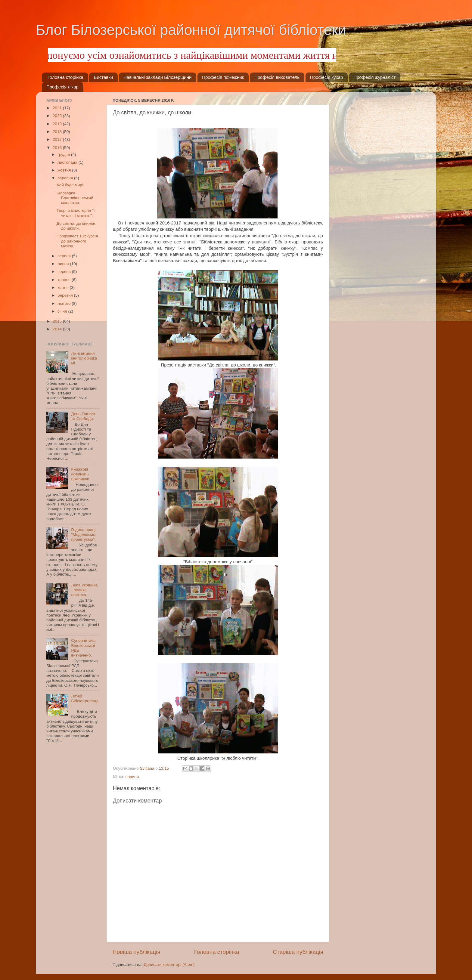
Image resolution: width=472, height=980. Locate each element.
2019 (58, 124)
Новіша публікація (137, 952)
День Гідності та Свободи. (84, 416)
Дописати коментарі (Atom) (169, 965)
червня (65, 272)
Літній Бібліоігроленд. (85, 701)
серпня (65, 256)
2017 (58, 139)
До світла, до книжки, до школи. (77, 226)
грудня (64, 155)
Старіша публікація (298, 952)
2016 (58, 148)
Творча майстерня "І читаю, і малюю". (76, 213)
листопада (68, 162)
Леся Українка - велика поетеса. (84, 590)
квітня (64, 288)
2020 (58, 116)
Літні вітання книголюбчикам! (84, 358)
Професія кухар (327, 77)
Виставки (103, 77)
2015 (58, 321)
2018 (58, 132)
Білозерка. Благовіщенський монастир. (75, 198)
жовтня (65, 170)
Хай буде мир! (70, 185)
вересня (66, 178)
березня (66, 295)
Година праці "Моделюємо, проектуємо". (84, 535)
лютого (65, 303)
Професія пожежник (223, 77)
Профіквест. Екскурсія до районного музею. (77, 241)
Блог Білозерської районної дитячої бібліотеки (191, 30)
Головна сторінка (65, 77)
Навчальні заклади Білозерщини (157, 77)
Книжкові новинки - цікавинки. (81, 474)
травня (65, 280)
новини (132, 777)
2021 (58, 108)
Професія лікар (62, 87)
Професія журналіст (374, 77)
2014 (58, 329)
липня (64, 264)
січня (63, 311)
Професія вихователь (277, 77)
